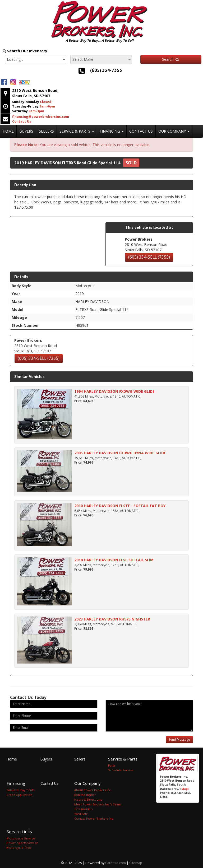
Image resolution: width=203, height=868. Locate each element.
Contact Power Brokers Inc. (94, 818)
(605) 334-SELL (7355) (149, 257)
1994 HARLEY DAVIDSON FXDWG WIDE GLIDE (114, 391)
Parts (112, 765)
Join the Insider (85, 795)
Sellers (46, 131)
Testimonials (83, 809)
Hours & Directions (88, 799)
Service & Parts (77, 131)
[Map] (184, 789)
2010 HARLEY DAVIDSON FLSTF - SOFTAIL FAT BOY (120, 506)
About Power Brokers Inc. (93, 790)
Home (8, 131)
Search (171, 59)
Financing (112, 131)
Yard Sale (81, 814)
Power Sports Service (22, 843)
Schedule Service (121, 770)
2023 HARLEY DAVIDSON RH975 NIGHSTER (112, 619)
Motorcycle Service (21, 838)
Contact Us (141, 131)
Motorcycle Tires (19, 848)
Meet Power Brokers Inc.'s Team (98, 804)
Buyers (26, 131)
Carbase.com (116, 863)
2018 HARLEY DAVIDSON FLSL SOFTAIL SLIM (114, 560)
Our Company (174, 131)
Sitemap (136, 863)
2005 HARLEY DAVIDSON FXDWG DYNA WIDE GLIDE (120, 453)
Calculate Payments (20, 790)
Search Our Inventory (25, 51)
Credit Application (19, 795)
